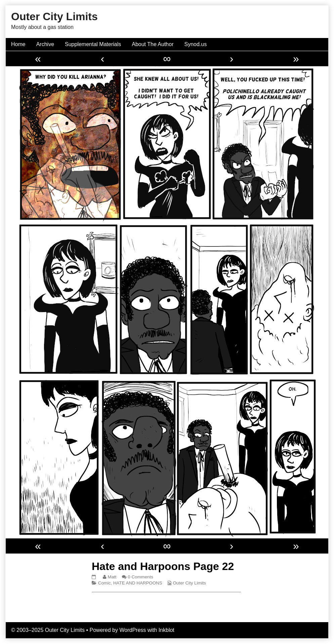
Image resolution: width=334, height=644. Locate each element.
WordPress (133, 630)
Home (18, 44)
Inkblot (166, 630)
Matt (112, 577)
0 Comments (140, 577)
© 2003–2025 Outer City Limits (48, 630)
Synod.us (196, 44)
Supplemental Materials (93, 44)
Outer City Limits (189, 583)
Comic (105, 583)
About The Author (153, 44)
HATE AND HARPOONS (138, 583)
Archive (45, 44)
